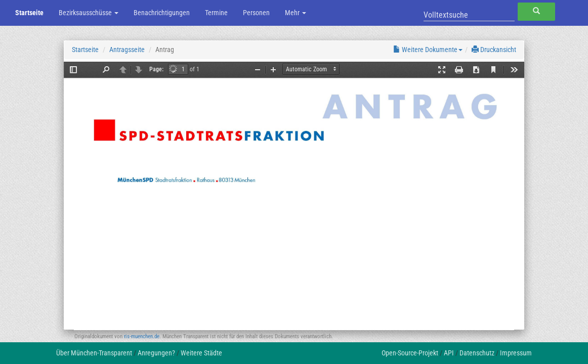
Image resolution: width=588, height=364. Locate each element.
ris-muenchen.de (142, 336)
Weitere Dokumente (428, 50)
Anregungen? (156, 353)
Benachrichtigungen (162, 13)
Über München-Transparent (94, 353)
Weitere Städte (201, 353)
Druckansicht (494, 50)
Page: (156, 69)
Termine (216, 13)
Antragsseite (127, 50)
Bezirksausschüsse (89, 13)
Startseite (29, 13)
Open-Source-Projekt (410, 353)
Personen (256, 13)
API (449, 353)
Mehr (296, 13)
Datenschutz (477, 353)
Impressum (516, 353)
